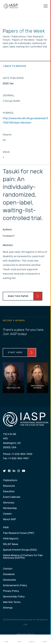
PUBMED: (8, 113)
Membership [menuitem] (10, 508)
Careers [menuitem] (7, 514)
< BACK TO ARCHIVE (14, 66)
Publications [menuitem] (10, 480)
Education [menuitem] (9, 492)
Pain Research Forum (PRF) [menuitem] (19, 533)
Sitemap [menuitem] (8, 608)
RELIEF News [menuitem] (11, 544)
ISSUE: (6, 152)
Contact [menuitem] (8, 569)
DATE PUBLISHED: (13, 78)
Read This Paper (18, 296)
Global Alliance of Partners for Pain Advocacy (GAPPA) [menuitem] (23, 557)
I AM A (19, 639)
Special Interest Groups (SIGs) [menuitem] (20, 550)
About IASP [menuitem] (10, 519)
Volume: (7, 135)
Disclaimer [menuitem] (9, 574)
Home (6, 639)
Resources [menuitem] (9, 486)
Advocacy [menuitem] (9, 503)
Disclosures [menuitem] (10, 580)
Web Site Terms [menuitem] (12, 602)
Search (32, 639)
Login (45, 639)
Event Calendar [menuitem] (12, 497)
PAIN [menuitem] (6, 528)
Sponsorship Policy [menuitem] (14, 597)
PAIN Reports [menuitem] (11, 539)
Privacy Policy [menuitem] (11, 591)
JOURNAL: (9, 95)
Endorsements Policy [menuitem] (15, 586)
